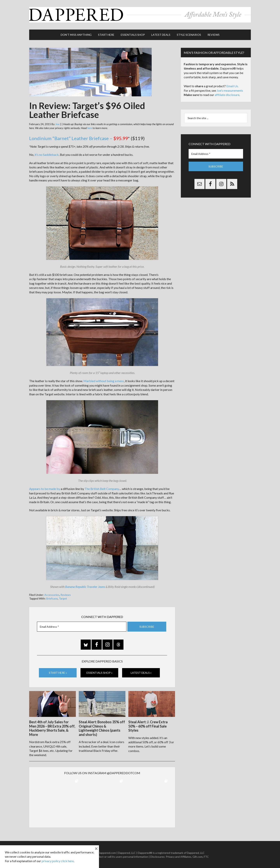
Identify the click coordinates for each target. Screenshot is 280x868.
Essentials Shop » (99, 672)
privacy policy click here (58, 861)
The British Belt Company (102, 488)
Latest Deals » (141, 672)
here (90, 128)
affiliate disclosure (227, 95)
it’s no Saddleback (47, 154)
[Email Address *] (82, 626)
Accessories (52, 594)
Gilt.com (198, 856)
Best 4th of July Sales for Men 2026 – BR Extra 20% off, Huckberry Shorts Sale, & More (52, 728)
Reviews (66, 594)
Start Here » (58, 672)
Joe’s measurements (230, 90)
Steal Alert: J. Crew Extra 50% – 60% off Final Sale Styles (148, 726)
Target (63, 598)
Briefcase (52, 598)
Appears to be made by (45, 488)
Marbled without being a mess (104, 381)
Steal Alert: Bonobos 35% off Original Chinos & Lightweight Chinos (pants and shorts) (102, 728)
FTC (206, 856)
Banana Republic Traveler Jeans (85, 586)
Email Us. (232, 86)
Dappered (140, 15)
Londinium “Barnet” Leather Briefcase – (79, 138)
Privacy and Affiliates (179, 856)
